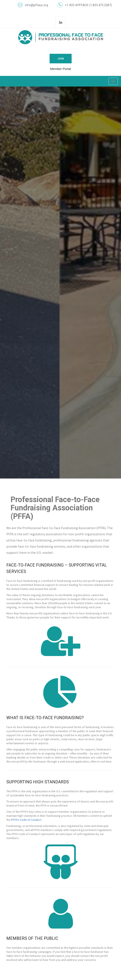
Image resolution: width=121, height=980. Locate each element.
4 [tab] (69, 472)
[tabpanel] (60, 283)
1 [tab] (52, 472)
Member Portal (60, 69)
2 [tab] (58, 472)
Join (61, 58)
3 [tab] (63, 472)
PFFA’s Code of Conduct (26, 820)
